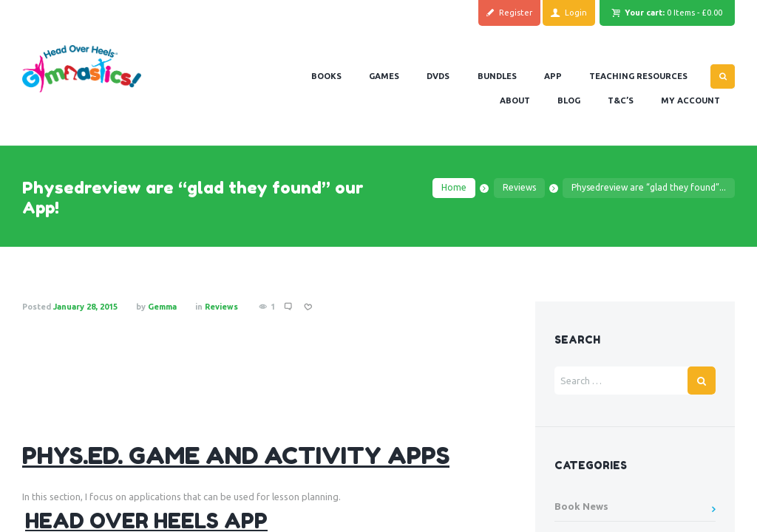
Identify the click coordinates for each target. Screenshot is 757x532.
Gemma (162, 307)
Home (454, 187)
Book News (581, 506)
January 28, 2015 (85, 307)
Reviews (519, 187)
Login (576, 13)
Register (516, 13)
